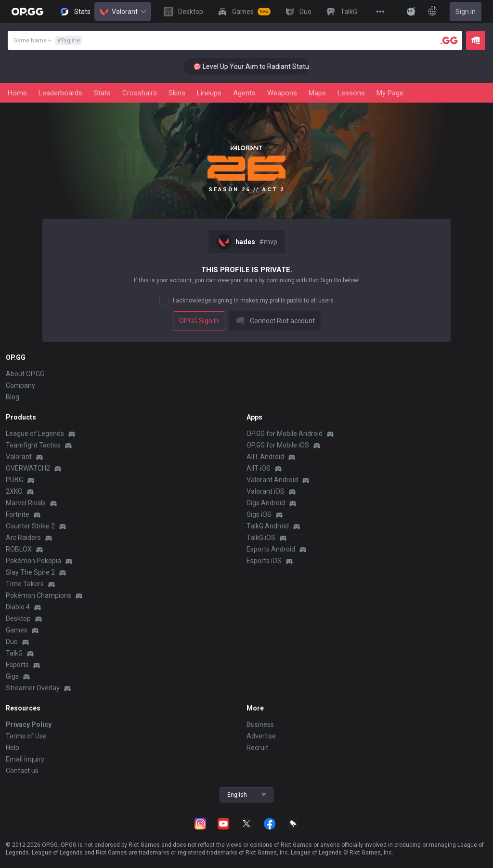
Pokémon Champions (39, 595)
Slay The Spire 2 (30, 572)
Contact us (22, 771)
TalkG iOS (261, 538)
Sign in (466, 12)
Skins (177, 93)
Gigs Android (266, 503)
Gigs (12, 676)
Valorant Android (272, 480)
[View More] (380, 12)
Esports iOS (264, 561)
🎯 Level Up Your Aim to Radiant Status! (261, 66)
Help (13, 748)
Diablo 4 (18, 607)
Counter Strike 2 (30, 526)
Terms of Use (26, 736)
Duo (12, 642)
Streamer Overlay (33, 688)
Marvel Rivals (26, 503)
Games (17, 630)
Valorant (123, 12)
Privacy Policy (29, 724)
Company (20, 385)
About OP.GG (25, 374)
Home (17, 93)
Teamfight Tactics (33, 445)
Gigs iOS (259, 514)
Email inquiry (25, 759)
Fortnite (18, 514)
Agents (244, 93)
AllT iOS (259, 468)
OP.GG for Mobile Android (285, 434)
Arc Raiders (23, 538)
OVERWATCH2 (28, 468)
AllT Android (265, 457)
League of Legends (35, 434)
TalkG (14, 653)
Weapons (282, 93)
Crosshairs (140, 93)
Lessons (351, 93)
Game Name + (48, 40)
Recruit (257, 748)
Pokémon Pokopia (33, 561)
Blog (13, 397)
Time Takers (25, 584)
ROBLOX (19, 549)
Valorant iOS (266, 491)
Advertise (261, 736)
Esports (17, 665)
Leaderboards (60, 93)
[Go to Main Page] (27, 12)
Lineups (209, 93)
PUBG (14, 480)
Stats (102, 93)
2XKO (14, 491)
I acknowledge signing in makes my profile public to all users (253, 301)
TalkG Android (268, 526)
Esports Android (271, 549)
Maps (317, 93)
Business (260, 724)
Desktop (18, 618)
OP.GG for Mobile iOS (278, 445)
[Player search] (449, 40)
